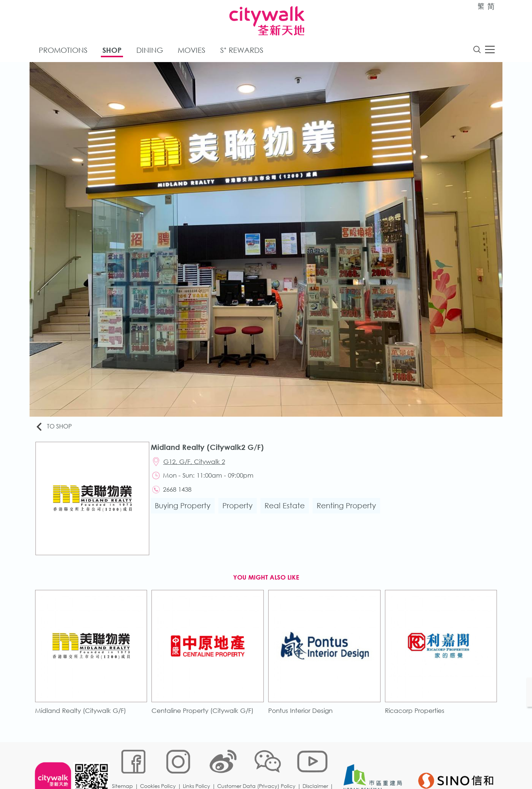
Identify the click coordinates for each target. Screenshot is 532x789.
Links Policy (198, 765)
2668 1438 (180, 493)
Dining (150, 51)
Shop (112, 51)
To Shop (56, 428)
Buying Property (185, 510)
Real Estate (287, 510)
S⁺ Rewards (242, 51)
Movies (192, 51)
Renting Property (349, 510)
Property (240, 510)
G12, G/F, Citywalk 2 (197, 464)
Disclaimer (317, 765)
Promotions (63, 51)
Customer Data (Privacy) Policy (258, 765)
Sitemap (124, 765)
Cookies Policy (160, 765)
